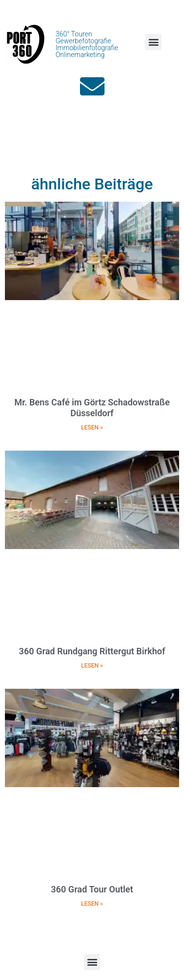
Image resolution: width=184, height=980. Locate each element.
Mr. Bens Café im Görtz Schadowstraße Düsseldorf (92, 408)
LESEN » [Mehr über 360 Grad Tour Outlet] (92, 904)
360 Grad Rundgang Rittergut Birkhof (92, 651)
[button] (153, 42)
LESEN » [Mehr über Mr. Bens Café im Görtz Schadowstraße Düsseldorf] (92, 428)
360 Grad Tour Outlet (92, 889)
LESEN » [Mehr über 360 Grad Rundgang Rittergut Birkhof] (92, 666)
